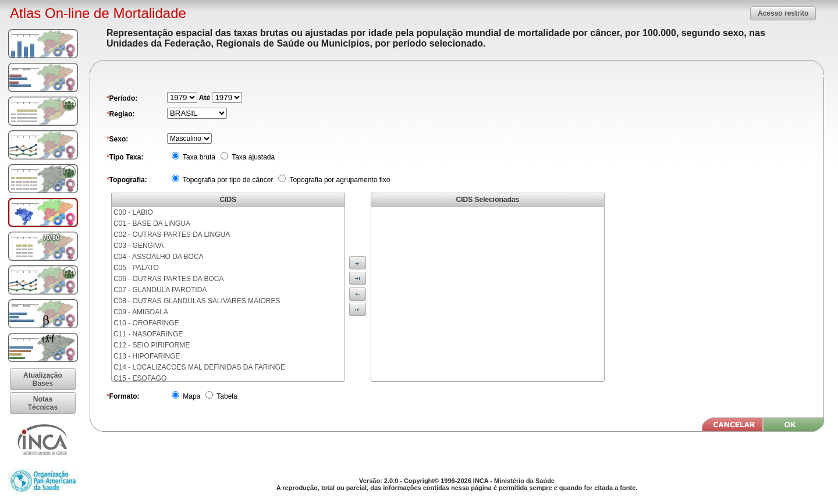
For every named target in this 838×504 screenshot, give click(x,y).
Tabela (226, 396)
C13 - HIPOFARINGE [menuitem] (147, 356)
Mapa (191, 396)
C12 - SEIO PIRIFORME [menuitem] (152, 345)
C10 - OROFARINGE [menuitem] (146, 323)
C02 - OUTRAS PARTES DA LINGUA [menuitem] (172, 235)
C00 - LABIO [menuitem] (133, 212)
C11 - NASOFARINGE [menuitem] (148, 334)
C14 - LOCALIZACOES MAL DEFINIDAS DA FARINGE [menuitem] (199, 367)
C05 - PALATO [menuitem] (136, 268)
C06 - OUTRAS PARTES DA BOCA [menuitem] (169, 279)
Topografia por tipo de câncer (227, 180)
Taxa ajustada (252, 157)
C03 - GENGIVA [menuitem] (139, 246)
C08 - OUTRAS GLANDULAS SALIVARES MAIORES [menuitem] (197, 301)
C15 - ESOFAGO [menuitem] (140, 378)
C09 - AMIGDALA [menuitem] (141, 312)
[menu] (228, 294)
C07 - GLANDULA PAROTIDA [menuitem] (160, 290)
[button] (783, 13)
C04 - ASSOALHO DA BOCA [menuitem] (159, 257)
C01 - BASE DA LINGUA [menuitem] (152, 223)
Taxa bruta (198, 157)
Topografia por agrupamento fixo (339, 180)
